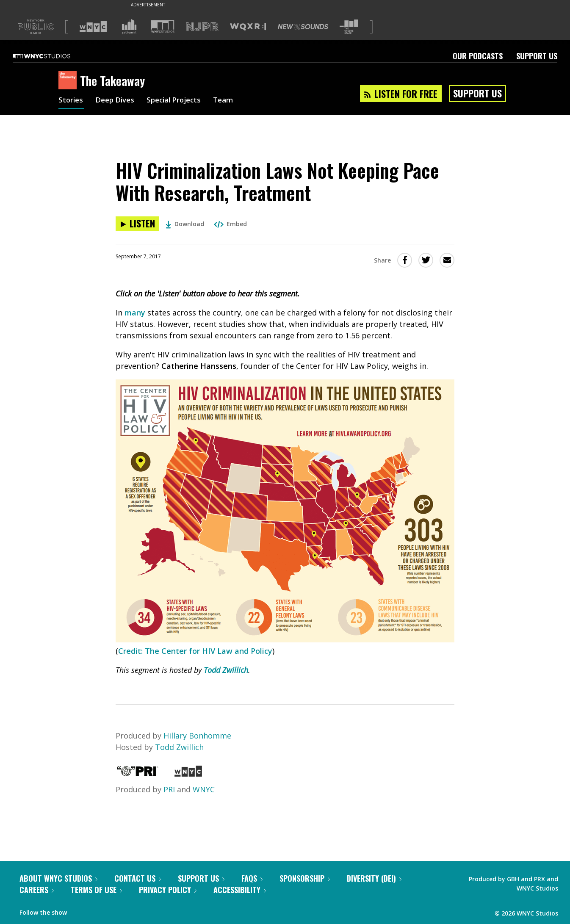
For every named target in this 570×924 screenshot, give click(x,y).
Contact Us (138, 878)
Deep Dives (118, 101)
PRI (169, 789)
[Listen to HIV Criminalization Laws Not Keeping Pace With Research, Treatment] (137, 224)
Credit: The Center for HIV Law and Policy (195, 651)
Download (185, 224)
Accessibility (240, 890)
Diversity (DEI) (374, 878)
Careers (37, 890)
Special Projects (180, 101)
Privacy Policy (168, 890)
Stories (71, 101)
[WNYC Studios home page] (52, 56)
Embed (230, 224)
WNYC (204, 789)
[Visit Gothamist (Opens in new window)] (129, 27)
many (135, 313)
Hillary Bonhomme (197, 736)
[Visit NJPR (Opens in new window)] (202, 27)
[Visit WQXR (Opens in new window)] (248, 27)
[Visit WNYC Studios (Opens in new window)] (163, 26)
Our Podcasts (478, 56)
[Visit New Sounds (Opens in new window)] (303, 27)
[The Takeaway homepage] (69, 81)
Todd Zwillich (226, 670)
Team (233, 101)
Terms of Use (96, 890)
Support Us (537, 56)
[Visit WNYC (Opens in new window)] (93, 27)
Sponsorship (305, 878)
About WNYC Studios (58, 878)
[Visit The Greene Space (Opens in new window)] (349, 27)
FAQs (252, 878)
